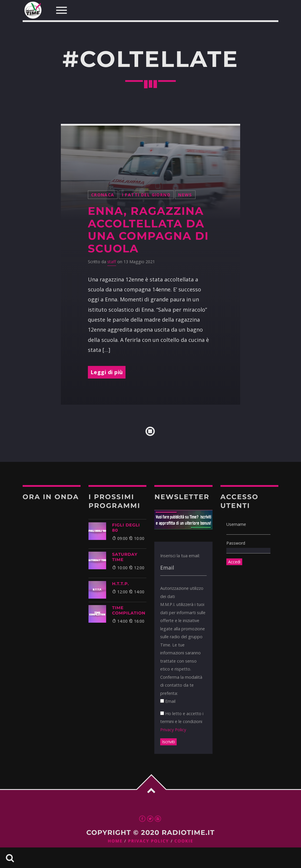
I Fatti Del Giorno (146, 195)
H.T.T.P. (121, 584)
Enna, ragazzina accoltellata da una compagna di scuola (148, 230)
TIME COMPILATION (129, 610)
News (185, 195)
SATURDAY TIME (125, 557)
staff (112, 262)
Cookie (184, 841)
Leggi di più (107, 372)
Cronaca (103, 195)
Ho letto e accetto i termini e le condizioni (182, 722)
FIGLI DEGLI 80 (126, 528)
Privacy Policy (173, 730)
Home (115, 841)
